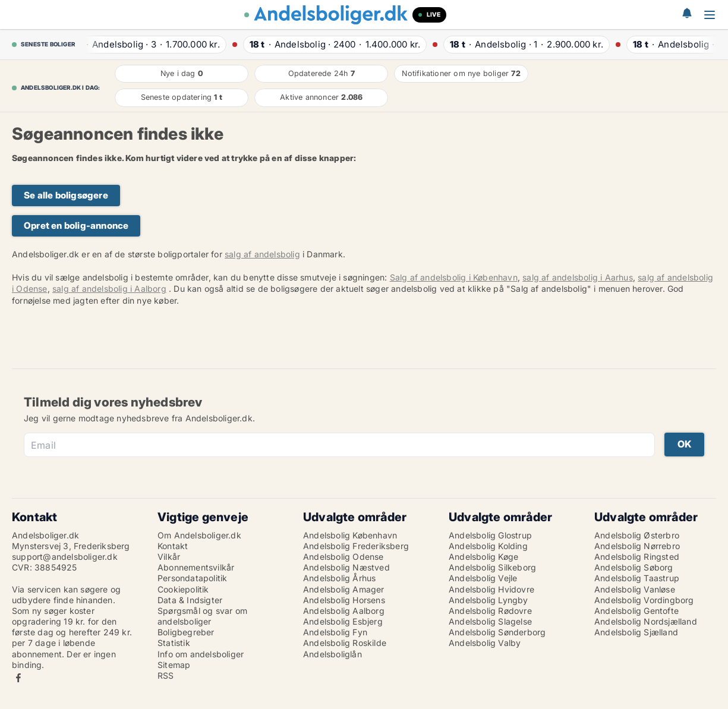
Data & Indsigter (190, 600)
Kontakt (173, 546)
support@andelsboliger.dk (65, 557)
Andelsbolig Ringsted (637, 557)
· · (149, 44)
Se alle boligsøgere (66, 195)
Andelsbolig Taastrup (637, 578)
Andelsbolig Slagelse (490, 621)
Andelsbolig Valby (485, 643)
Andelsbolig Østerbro (637, 535)
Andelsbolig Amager (344, 589)
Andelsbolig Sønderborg (497, 632)
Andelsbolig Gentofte (636, 611)
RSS (166, 675)
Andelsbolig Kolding (488, 546)
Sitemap (174, 665)
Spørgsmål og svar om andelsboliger (202, 616)
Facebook (18, 678)
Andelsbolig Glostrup (490, 535)
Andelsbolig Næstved (346, 567)
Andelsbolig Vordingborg (644, 600)
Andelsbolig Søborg (634, 567)
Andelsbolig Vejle (483, 578)
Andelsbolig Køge (483, 557)
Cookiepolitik (183, 589)
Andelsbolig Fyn (335, 632)
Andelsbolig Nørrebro (637, 546)
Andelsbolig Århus (339, 578)
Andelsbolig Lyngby (489, 600)
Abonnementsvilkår (196, 567)
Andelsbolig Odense (343, 557)
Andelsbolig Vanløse (635, 589)
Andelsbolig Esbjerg (343, 621)
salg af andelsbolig (262, 254)
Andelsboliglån (333, 654)
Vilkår (169, 557)
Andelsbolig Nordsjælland (646, 621)
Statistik (174, 643)
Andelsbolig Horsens (344, 600)
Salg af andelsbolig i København (454, 277)
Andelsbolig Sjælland (636, 632)
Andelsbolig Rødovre (490, 611)
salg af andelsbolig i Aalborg (109, 289)
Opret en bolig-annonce (76, 226)
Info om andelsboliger (201, 654)
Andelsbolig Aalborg (344, 611)
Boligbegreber (186, 632)
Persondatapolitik (192, 578)
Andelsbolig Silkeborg (492, 567)
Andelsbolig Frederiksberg (356, 546)
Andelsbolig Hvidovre (491, 589)
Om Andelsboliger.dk (199, 535)
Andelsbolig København (350, 535)
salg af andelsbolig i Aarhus (578, 277)
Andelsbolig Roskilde (345, 643)
